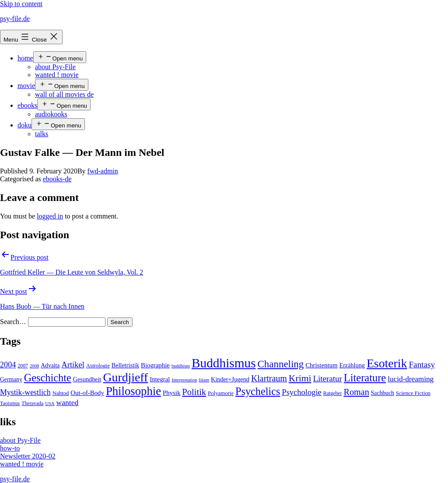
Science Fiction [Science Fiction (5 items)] (413, 393)
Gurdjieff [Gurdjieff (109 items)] (126, 377)
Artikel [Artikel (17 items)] (73, 365)
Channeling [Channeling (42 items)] (281, 364)
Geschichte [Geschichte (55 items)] (48, 378)
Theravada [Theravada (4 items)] (32, 403)
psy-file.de (15, 19)
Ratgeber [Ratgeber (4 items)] (333, 393)
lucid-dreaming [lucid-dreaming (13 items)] (411, 379)
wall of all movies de (64, 94)
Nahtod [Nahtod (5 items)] (61, 393)
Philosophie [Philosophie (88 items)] (133, 391)
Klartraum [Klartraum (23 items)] (269, 378)
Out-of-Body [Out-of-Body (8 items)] (87, 393)
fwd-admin (103, 171)
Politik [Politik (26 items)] (194, 392)
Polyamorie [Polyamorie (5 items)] (221, 393)
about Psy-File (55, 67)
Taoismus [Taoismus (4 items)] (10, 403)
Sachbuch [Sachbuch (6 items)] (383, 393)
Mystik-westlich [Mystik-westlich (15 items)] (25, 392)
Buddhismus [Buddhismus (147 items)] (224, 363)
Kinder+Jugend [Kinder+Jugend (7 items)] (230, 379)
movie (26, 86)
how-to (10, 448)
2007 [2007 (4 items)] (23, 366)
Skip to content (21, 4)
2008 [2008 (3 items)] (34, 366)
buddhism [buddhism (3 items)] (181, 366)
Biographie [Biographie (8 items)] (155, 365)
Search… (13, 322)
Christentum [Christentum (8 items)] (321, 365)
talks (42, 134)
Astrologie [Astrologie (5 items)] (98, 366)
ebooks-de (57, 179)
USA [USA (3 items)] (50, 404)
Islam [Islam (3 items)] (204, 380)
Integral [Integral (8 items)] (160, 379)
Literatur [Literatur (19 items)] (327, 379)
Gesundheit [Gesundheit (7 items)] (87, 379)
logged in (50, 216)
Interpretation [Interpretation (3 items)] (184, 380)
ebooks (27, 105)
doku (24, 125)
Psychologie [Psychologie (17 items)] (301, 392)
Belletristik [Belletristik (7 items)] (125, 365)
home (25, 58)
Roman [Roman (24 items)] (357, 392)
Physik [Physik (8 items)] (171, 393)
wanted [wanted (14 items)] (68, 402)
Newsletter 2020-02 (28, 456)
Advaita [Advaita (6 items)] (50, 365)
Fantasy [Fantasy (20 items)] (422, 365)
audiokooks (51, 114)
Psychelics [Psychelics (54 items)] (258, 391)
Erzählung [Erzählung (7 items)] (352, 365)
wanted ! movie (57, 75)
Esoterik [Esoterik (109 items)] (387, 363)
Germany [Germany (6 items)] (11, 379)
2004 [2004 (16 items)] (8, 365)
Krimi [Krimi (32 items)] (300, 378)
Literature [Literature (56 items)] (365, 378)
